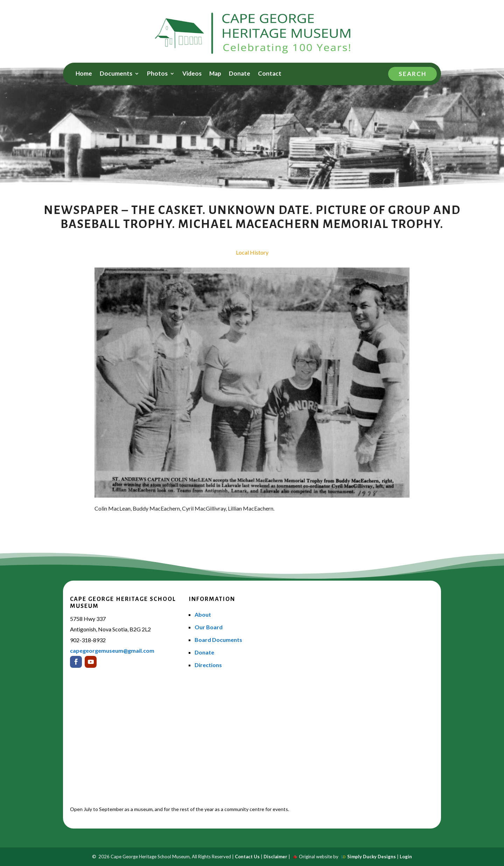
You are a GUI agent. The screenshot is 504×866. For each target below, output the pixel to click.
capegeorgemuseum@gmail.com (112, 650)
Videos (192, 74)
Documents (116, 74)
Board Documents (218, 640)
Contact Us (247, 857)
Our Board (209, 627)
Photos (157, 74)
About (203, 614)
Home (84, 74)
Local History (252, 252)
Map (215, 74)
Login (406, 857)
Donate (240, 74)
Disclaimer (275, 857)
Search (412, 74)
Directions (208, 665)
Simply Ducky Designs (372, 857)
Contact (270, 74)
